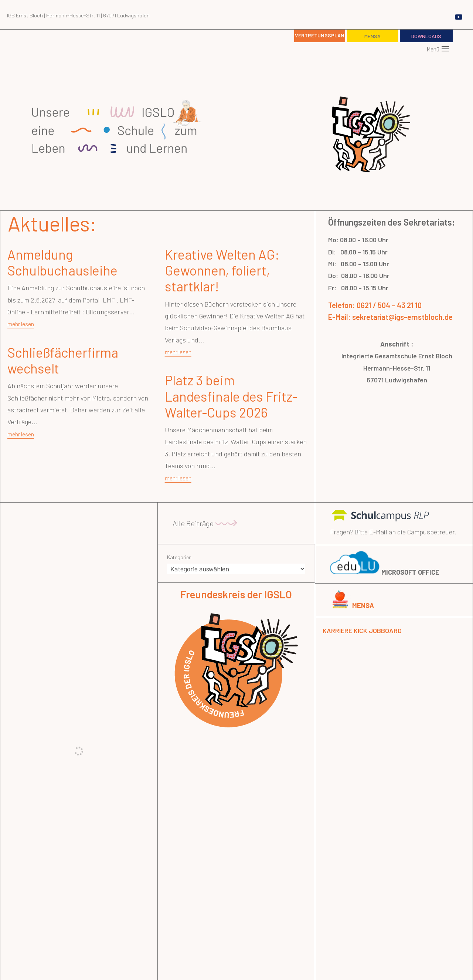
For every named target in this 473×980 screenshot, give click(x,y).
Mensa (372, 36)
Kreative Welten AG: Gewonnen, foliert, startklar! (222, 270)
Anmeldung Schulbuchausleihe (62, 262)
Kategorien (179, 557)
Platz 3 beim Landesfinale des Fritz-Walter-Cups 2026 (231, 396)
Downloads (426, 36)
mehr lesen (21, 324)
